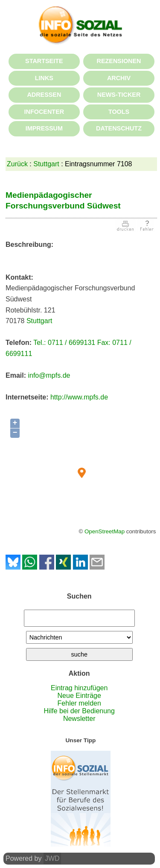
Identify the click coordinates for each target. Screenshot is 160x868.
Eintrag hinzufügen (79, 688)
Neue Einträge (79, 696)
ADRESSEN (44, 95)
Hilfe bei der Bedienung (79, 711)
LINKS (44, 78)
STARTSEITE (44, 61)
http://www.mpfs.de (79, 397)
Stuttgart (46, 164)
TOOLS (119, 112)
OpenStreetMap (105, 531)
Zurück (17, 164)
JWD (52, 858)
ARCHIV (119, 78)
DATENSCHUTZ (119, 128)
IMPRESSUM (44, 128)
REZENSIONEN (119, 61)
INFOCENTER (44, 112)
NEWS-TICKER (119, 95)
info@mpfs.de (49, 375)
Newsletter (79, 719)
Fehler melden (79, 703)
